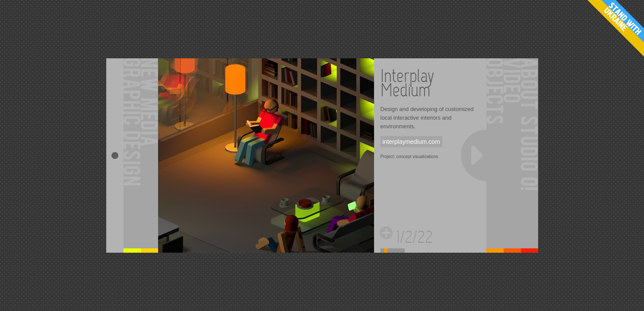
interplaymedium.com (411, 142)
